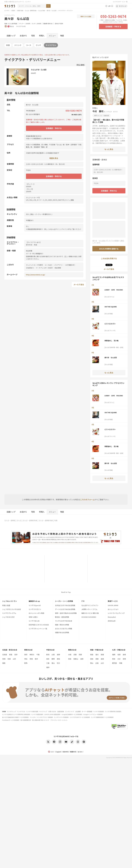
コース (29, 45)
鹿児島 (115, 663)
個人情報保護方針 (26, 720)
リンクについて (70, 711)
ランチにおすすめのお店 (64, 621)
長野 (58, 655)
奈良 (70, 659)
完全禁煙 (58, 268)
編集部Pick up (34, 601)
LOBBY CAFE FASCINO (114, 290)
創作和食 (14, 23)
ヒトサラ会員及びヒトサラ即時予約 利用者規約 (16, 714)
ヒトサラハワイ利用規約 (61, 717)
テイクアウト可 (21, 26)
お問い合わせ (52, 711)
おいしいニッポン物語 (36, 613)
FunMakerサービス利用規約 (11, 720)
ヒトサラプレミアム (9, 613)
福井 (48, 667)
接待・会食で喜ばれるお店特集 (66, 613)
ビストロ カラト (110, 324)
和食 (6, 23)
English (58, 752)
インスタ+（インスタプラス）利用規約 (41, 717)
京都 (80, 655)
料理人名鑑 (6, 606)
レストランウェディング (116, 613)
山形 (14, 659)
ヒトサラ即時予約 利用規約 (113, 711)
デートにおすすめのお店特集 (65, 609)
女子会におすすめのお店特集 (65, 606)
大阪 (70, 655)
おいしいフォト (113, 609)
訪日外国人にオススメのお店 (39, 625)
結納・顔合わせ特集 (62, 625)
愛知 (58, 659)
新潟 (48, 655)
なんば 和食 (42, 10)
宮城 (4, 659)
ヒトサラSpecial (35, 606)
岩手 (16, 655)
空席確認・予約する (113, 27)
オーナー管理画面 (87, 711)
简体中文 (66, 752)
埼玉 (26, 659)
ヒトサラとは (21, 711)
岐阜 (48, 659)
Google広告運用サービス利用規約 (72, 714)
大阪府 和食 (20, 10)
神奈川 (32, 655)
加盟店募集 (61, 711)
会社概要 (78, 711)
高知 (92, 659)
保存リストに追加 (86, 16)
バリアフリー (59, 265)
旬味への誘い (33, 617)
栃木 (36, 659)
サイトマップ (43, 711)
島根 (102, 659)
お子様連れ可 (70, 265)
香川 (97, 655)
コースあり (49, 265)
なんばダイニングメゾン (90, 606)
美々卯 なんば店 (52, 10)
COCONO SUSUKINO (89, 617)
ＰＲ (83, 601)
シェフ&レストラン (10, 601)
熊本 (114, 659)
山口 (102, 663)
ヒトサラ (7, 10)
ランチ (38, 45)
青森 (11, 655)
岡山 (92, 663)
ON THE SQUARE (111, 307)
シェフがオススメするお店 (12, 609)
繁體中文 (73, 752)
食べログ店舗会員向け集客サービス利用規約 (15, 717)
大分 (119, 659)
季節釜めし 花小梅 (111, 341)
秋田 (9, 659)
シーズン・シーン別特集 (64, 601)
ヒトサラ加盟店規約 (37, 714)
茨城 (31, 659)
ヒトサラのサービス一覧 (120, 2)
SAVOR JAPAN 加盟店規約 (52, 714)
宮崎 (124, 659)
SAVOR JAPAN (113, 606)
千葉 (38, 655)
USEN (4, 711)
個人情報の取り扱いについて (41, 720)
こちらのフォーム (87, 499)
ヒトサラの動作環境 (32, 711)
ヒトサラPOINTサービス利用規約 (80, 717)
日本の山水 (112, 621)
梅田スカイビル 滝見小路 (90, 613)
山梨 (53, 655)
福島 (4, 663)
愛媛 (102, 655)
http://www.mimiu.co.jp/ (35, 275)
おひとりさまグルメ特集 (64, 629)
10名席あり (30, 268)
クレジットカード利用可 (34, 265)
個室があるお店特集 (62, 633)
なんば (19, 520)
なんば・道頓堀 (10, 520)
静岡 (53, 659)
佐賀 (119, 655)
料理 (8, 45)
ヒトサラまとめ (34, 621)
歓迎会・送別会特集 (62, 617)
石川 (58, 663)
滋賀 (82, 659)
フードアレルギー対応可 (44, 268)
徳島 (92, 655)
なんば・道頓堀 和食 (31, 10)
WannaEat (112, 617)
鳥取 (97, 659)
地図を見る (54, 158)
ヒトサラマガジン (35, 609)
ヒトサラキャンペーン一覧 (38, 629)
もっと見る (109, 149)
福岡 (114, 655)
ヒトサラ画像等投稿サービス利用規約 (102, 717)
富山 (53, 663)
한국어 (80, 752)
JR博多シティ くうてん (89, 609)
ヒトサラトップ (12, 711)
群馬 (26, 663)
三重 (48, 663)
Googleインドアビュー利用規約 (93, 714)
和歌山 (76, 659)
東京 (26, 655)
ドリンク (18, 45)
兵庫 (75, 655)
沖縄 (121, 663)
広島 (97, 663)
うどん (9, 23)
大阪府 (13, 10)
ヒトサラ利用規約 (99, 711)
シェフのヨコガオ (8, 617)
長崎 (124, 655)
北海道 (5, 655)
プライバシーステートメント (59, 720)
